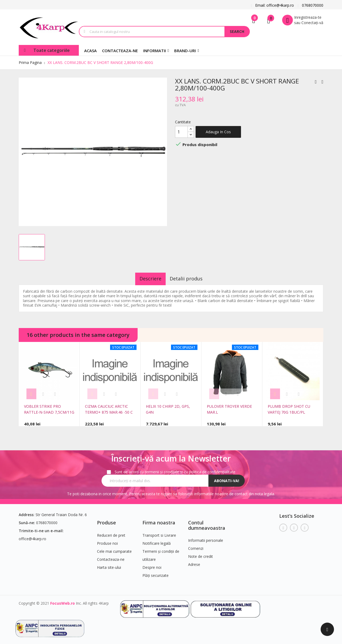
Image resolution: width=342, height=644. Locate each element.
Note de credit (201, 554)
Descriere (147, 279)
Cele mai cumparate (114, 549)
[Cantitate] (181, 132)
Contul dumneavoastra (207, 523)
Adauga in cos (218, 132)
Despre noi (152, 565)
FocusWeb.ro (63, 601)
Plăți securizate (156, 573)
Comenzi (196, 546)
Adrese (194, 562)
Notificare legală (157, 541)
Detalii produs (190, 279)
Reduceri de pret (111, 533)
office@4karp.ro (32, 536)
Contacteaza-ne (111, 557)
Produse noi (107, 541)
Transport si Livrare (159, 533)
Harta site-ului (109, 565)
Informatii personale (206, 538)
